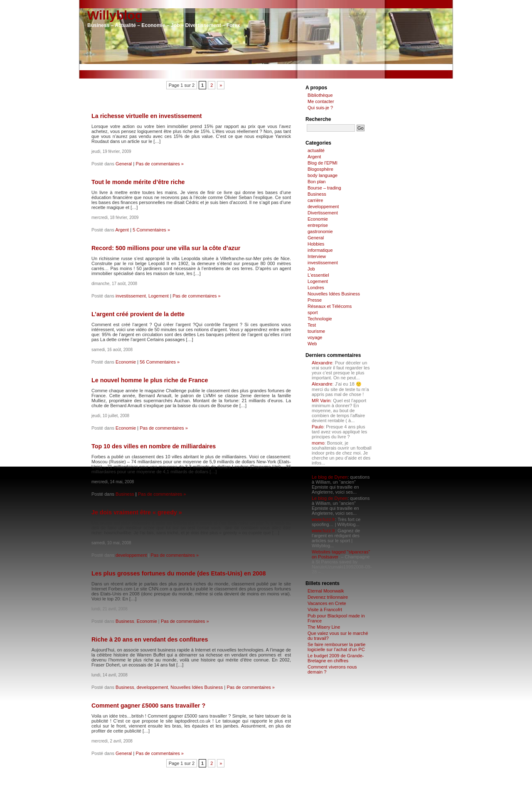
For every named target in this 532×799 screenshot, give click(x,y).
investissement (131, 296)
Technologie (320, 319)
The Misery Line (324, 627)
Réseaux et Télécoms (330, 306)
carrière (315, 200)
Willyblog (115, 15)
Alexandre (322, 363)
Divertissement (323, 213)
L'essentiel (318, 275)
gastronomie (320, 231)
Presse (315, 300)
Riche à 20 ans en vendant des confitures (150, 639)
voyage (315, 337)
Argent (122, 230)
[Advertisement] (266, 67)
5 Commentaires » (151, 230)
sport (313, 312)
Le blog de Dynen (330, 477)
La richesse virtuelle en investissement (147, 116)
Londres (316, 288)
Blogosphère (320, 169)
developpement (131, 555)
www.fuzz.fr (323, 519)
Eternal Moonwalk (326, 591)
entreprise (318, 225)
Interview (317, 256)
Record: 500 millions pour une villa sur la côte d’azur (166, 248)
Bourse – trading (324, 188)
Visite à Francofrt (325, 610)
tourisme (316, 331)
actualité (316, 150)
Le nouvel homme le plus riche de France (150, 380)
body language (323, 175)
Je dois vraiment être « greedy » (137, 512)
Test (312, 325)
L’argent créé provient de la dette (138, 314)
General (124, 164)
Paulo (318, 427)
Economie (126, 362)
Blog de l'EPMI (323, 163)
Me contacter (321, 101)
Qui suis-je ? (320, 108)
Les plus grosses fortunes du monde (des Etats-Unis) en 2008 (179, 573)
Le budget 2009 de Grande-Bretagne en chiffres (336, 658)
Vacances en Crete (327, 603)
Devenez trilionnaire (328, 597)
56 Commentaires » (160, 362)
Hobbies (316, 244)
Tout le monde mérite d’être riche (138, 182)
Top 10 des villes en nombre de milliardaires (154, 446)
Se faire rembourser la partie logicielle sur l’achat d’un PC (336, 647)
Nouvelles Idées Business (197, 687)
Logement (159, 296)
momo (318, 443)
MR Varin (321, 401)
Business (125, 494)
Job (311, 269)
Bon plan (316, 182)
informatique (320, 250)
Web (312, 344)
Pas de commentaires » (160, 164)
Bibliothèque (320, 95)
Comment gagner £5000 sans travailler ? (148, 706)
